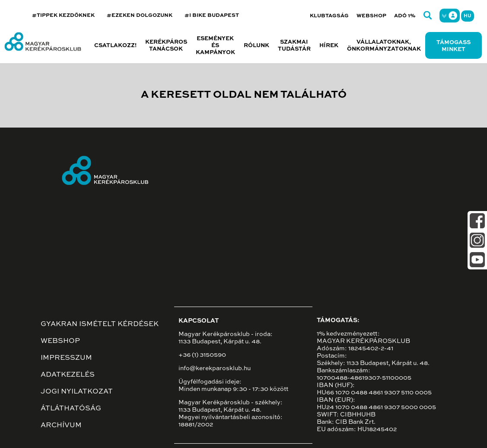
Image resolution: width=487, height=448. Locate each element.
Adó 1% (405, 16)
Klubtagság (329, 16)
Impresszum (66, 358)
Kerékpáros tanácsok (166, 46)
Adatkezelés (68, 375)
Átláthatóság (71, 409)
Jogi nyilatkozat (77, 392)
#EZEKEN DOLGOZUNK (140, 16)
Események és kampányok (215, 46)
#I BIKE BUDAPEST (212, 16)
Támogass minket (454, 46)
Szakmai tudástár (294, 46)
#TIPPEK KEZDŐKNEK (63, 16)
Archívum (61, 426)
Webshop (371, 16)
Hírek (329, 46)
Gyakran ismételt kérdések (100, 324)
